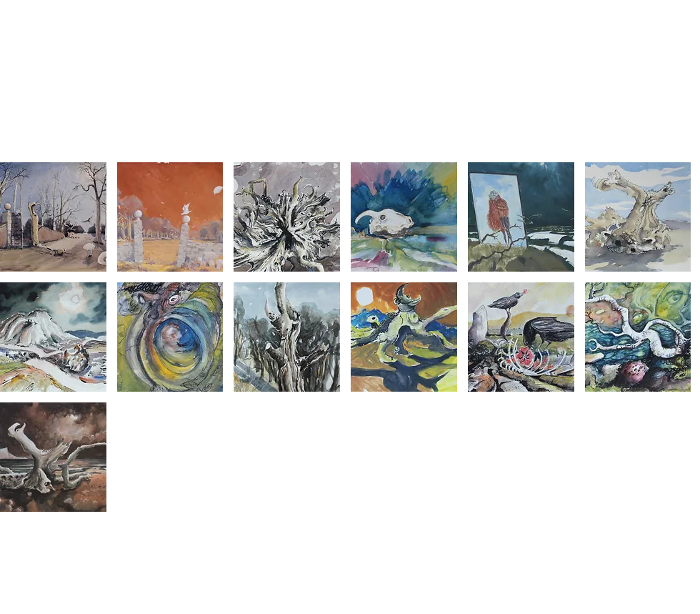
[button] (53, 217)
